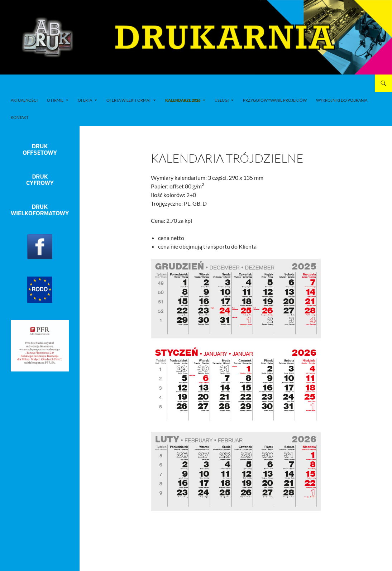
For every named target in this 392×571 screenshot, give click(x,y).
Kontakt (20, 117)
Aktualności (24, 100)
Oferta (85, 100)
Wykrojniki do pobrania (342, 100)
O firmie (55, 100)
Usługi (222, 100)
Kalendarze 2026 (183, 100)
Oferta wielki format (129, 100)
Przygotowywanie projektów (275, 100)
